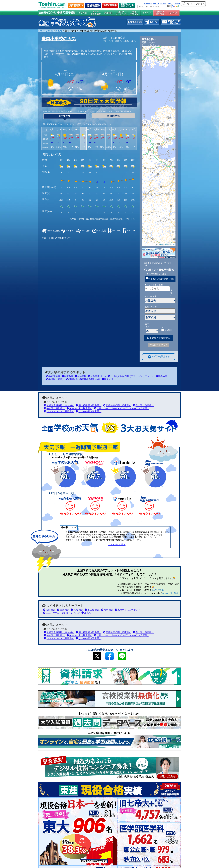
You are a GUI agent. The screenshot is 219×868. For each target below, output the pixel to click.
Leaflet (159, 245)
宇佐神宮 (161, 376)
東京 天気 (107, 610)
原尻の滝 (107, 379)
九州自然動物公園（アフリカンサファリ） (131, 376)
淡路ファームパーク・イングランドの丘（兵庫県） (122, 408)
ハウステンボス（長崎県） (59, 411)
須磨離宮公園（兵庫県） (117, 405)
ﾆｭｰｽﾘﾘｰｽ (177, 4)
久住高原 (81, 376)
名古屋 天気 (92, 610)
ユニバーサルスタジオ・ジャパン (61, 613)
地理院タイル (170, 245)
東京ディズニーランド (128, 610)
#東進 (161, 590)
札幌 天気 (77, 610)
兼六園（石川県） (54, 408)
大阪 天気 (49, 610)
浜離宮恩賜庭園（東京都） (59, 405)
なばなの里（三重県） (89, 411)
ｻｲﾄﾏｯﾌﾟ (170, 4)
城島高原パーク (97, 376)
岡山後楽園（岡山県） (89, 405)
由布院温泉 (53, 376)
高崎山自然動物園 (90, 379)
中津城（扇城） (55, 379)
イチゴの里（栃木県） (79, 408)
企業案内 (156, 4)
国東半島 (72, 379)
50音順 (168, 330)
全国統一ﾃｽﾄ (148, 4)
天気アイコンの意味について (56, 238)
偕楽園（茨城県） (143, 405)
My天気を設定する (159, 357)
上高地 (86, 613)
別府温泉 (67, 376)
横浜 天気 (63, 610)
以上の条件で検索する (159, 338)
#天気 (155, 590)
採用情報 (163, 4)
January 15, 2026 (170, 593)
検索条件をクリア (159, 345)
